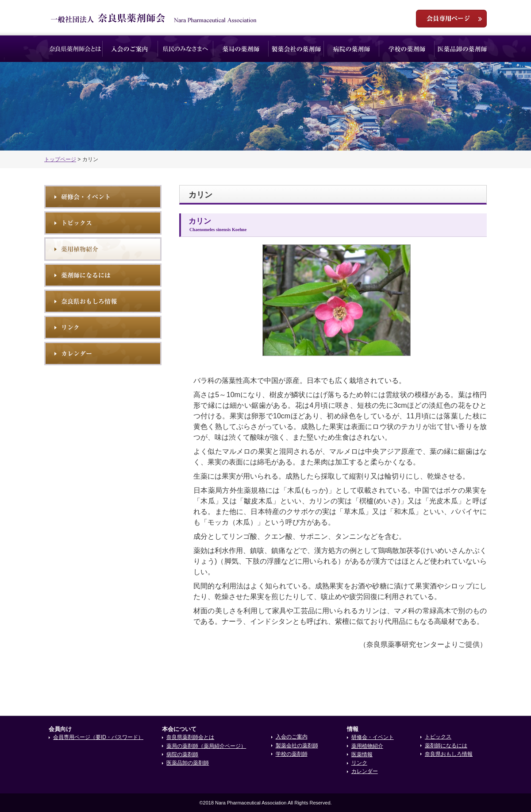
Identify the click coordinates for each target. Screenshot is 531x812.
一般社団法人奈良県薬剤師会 (154, 18)
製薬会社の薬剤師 (296, 49)
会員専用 (451, 19)
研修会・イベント (103, 197)
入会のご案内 (130, 49)
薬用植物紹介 (103, 249)
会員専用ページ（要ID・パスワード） (98, 737)
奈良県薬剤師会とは (75, 49)
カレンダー (365, 771)
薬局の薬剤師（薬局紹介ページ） (206, 746)
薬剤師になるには (103, 275)
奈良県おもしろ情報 (103, 301)
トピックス (103, 223)
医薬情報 (362, 754)
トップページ (60, 159)
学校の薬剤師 (407, 49)
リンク (103, 327)
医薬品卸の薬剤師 (462, 49)
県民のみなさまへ (186, 49)
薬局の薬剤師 (241, 49)
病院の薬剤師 (352, 49)
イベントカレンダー (103, 354)
